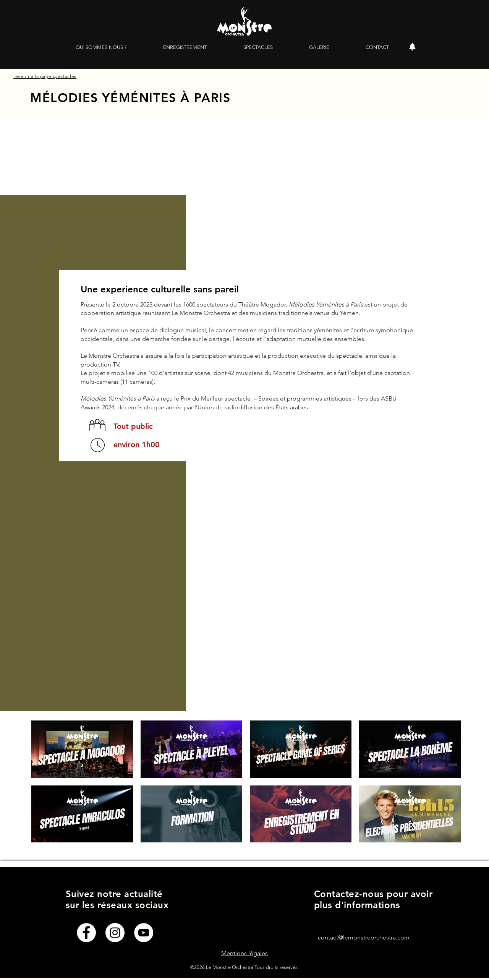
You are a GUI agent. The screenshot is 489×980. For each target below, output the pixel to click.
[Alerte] (412, 47)
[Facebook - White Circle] (86, 933)
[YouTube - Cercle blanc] (144, 933)
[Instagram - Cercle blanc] (115, 933)
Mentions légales (244, 953)
